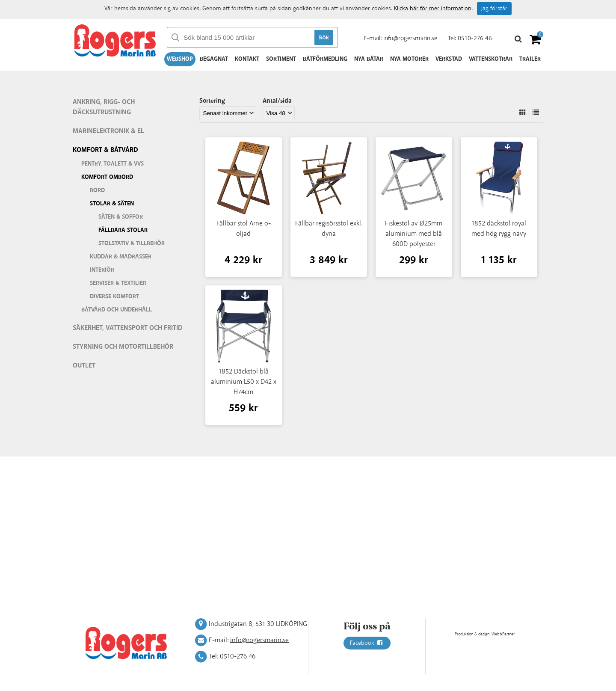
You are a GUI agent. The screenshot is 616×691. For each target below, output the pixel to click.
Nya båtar (369, 59)
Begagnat (214, 59)
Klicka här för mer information (433, 9)
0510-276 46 (475, 38)
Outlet (84, 366)
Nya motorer (409, 59)
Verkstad (449, 59)
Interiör (102, 270)
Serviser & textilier (118, 283)
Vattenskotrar (491, 59)
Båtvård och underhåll (117, 310)
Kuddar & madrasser (121, 257)
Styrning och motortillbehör (123, 347)
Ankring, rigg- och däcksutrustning (104, 107)
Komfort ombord (107, 177)
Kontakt (247, 59)
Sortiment (281, 59)
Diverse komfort (114, 297)
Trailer (530, 59)
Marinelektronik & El (108, 131)
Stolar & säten (112, 204)
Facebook (367, 643)
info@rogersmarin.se (410, 38)
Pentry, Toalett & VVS (113, 164)
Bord (97, 190)
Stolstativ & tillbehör (132, 243)
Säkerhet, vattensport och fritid (128, 328)
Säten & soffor (121, 217)
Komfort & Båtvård (105, 150)
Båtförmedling (325, 59)
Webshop (180, 59)
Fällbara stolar (123, 230)
